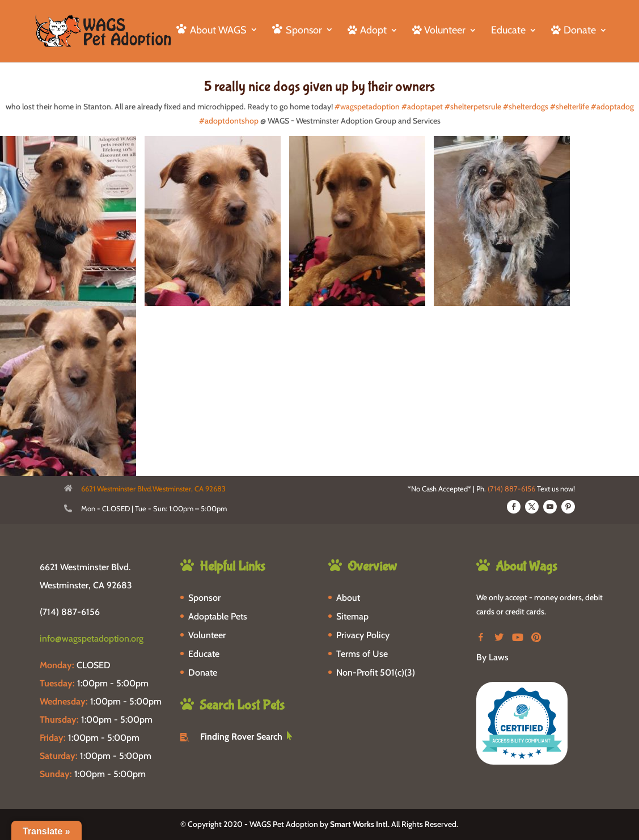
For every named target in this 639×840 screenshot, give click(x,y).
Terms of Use (362, 654)
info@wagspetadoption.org (92, 639)
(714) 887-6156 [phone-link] (70, 612)
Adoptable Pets (218, 616)
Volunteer (207, 635)
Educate (508, 31)
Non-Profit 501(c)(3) (376, 673)
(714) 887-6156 (511, 489)
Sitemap (352, 616)
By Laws (492, 657)
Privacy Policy (363, 635)
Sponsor (204, 598)
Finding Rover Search (241, 737)
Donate (203, 673)
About (348, 598)
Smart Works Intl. (360, 824)
